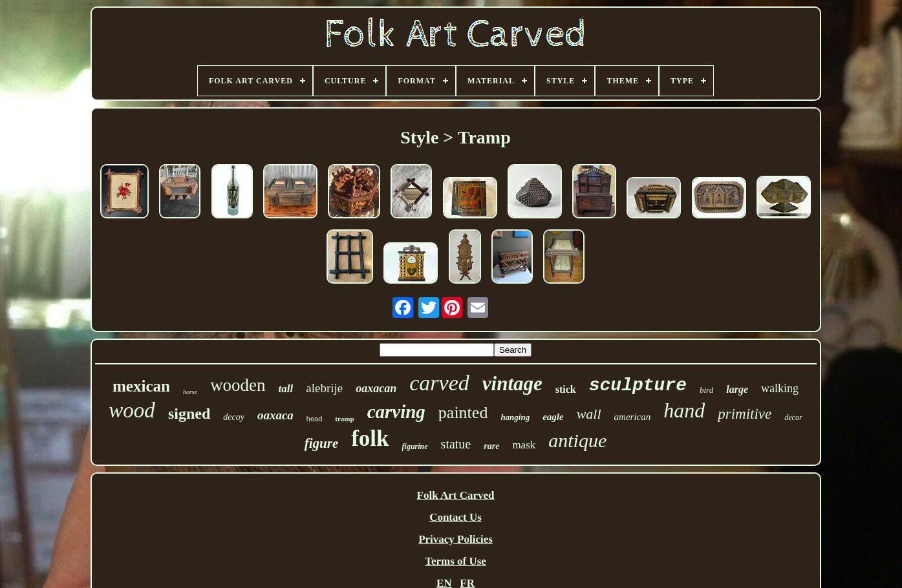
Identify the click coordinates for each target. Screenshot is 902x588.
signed (189, 414)
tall (286, 389)
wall (589, 414)
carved (439, 383)
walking (780, 388)
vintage (512, 383)
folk (370, 438)
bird (706, 390)
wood (132, 410)
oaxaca (275, 415)
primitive (745, 414)
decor (793, 417)
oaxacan (376, 388)
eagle (553, 417)
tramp (344, 419)
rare (491, 446)
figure (322, 443)
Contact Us (456, 517)
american (633, 417)
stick (566, 389)
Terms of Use (456, 561)
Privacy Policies (456, 539)
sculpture (638, 385)
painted (463, 413)
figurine (415, 446)
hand (684, 410)
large (737, 389)
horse (190, 392)
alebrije (324, 388)
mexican (141, 386)
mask (524, 445)
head (314, 419)
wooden (238, 385)
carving (396, 412)
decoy (234, 417)
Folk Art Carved (456, 495)
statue (456, 444)
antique (577, 440)
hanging (515, 417)
